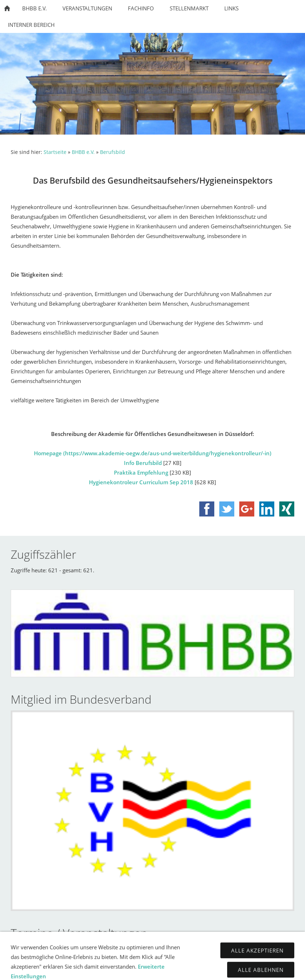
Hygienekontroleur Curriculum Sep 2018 (141, 482)
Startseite (55, 152)
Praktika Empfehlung (141, 472)
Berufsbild (112, 152)
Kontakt (93, 969)
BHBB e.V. (83, 152)
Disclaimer (208, 969)
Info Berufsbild (143, 463)
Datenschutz (168, 969)
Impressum (127, 969)
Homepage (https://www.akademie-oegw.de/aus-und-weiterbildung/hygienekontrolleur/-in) (153, 453)
